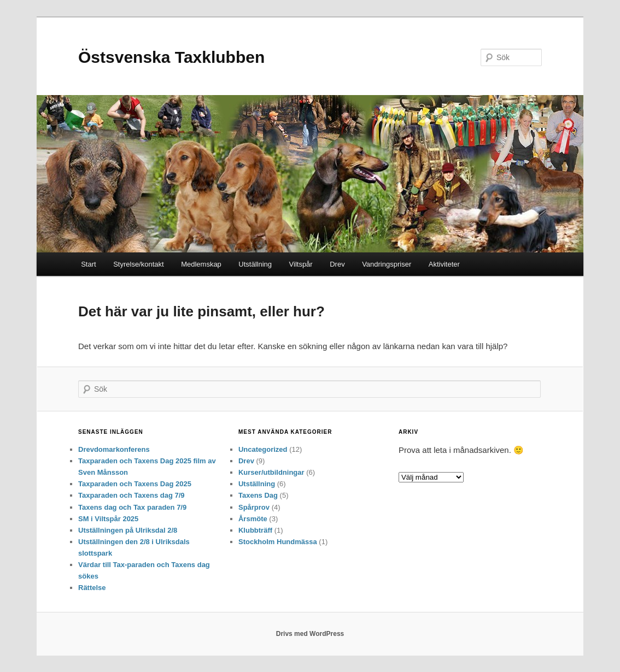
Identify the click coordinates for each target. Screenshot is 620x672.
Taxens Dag (258, 495)
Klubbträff (255, 530)
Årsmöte (253, 519)
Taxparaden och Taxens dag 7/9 (131, 495)
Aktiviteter (444, 264)
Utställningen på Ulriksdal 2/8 (128, 530)
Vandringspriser (387, 264)
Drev (337, 264)
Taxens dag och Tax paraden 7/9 (132, 507)
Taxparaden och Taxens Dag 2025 (135, 484)
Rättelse (92, 588)
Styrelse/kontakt (139, 264)
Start (88, 264)
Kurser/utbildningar (271, 472)
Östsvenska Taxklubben (171, 57)
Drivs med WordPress (310, 634)
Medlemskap (201, 264)
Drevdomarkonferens (114, 449)
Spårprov (254, 507)
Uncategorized (263, 449)
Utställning (255, 264)
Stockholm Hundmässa (278, 542)
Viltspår (301, 264)
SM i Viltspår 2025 (108, 519)
